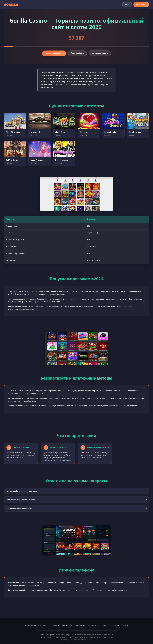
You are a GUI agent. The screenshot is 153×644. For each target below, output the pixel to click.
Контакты (95, 625)
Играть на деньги (54, 53)
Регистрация (141, 4)
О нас (104, 625)
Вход (127, 4)
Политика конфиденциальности (37, 625)
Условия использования (80, 625)
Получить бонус (77, 53)
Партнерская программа (118, 625)
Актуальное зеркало (100, 53)
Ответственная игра (60, 625)
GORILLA (11, 5)
